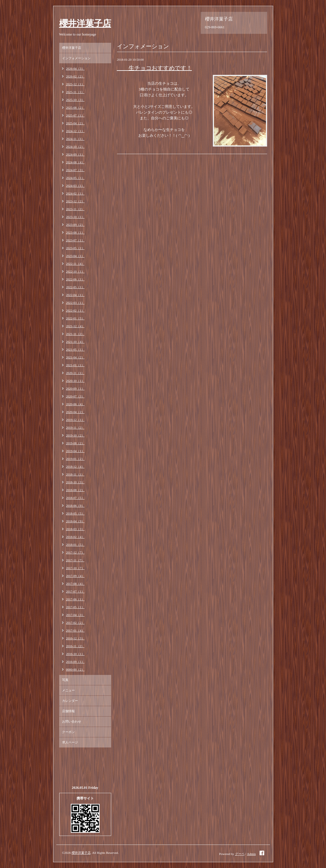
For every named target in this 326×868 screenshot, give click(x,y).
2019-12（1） (75, 420)
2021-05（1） (75, 349)
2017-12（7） (75, 552)
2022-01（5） (75, 318)
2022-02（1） (75, 310)
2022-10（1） (75, 271)
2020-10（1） (75, 381)
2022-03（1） (75, 303)
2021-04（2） (75, 357)
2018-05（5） (75, 513)
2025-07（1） (75, 115)
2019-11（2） (75, 427)
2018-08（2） (75, 490)
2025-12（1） (75, 84)
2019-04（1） (75, 451)
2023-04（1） (75, 256)
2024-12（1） (75, 131)
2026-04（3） (75, 69)
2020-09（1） (75, 388)
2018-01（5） (75, 545)
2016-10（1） (75, 654)
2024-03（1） (75, 186)
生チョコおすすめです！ (154, 68)
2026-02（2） (75, 76)
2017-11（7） (75, 560)
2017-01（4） (75, 630)
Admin (251, 854)
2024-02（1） (75, 193)
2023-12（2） (75, 201)
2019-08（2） (75, 443)
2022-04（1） (75, 295)
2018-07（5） (75, 498)
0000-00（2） (75, 669)
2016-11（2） (75, 646)
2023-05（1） (75, 248)
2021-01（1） (75, 365)
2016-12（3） (75, 638)
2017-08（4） (75, 584)
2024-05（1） (75, 178)
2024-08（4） (75, 162)
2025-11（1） (75, 92)
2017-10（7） (75, 568)
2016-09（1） (75, 662)
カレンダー (70, 701)
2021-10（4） (75, 342)
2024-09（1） (75, 154)
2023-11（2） (75, 209)
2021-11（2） (75, 334)
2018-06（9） (75, 506)
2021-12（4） (75, 326)
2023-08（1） (75, 232)
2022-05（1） (75, 287)
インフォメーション (76, 58)
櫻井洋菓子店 (85, 23)
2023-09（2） (75, 225)
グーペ (240, 854)
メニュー (68, 690)
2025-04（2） (75, 123)
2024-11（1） (75, 139)
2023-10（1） (75, 217)
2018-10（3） (75, 482)
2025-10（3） (75, 100)
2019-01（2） (75, 459)
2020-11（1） (75, 373)
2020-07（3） (75, 396)
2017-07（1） (75, 591)
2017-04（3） (75, 615)
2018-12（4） (75, 467)
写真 (65, 680)
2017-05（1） (75, 607)
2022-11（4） (75, 264)
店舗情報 (68, 711)
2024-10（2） (75, 147)
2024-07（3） (75, 170)
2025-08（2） (75, 108)
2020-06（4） (75, 404)
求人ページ (70, 742)
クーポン (68, 732)
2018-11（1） (75, 474)
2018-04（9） (75, 521)
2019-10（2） (75, 435)
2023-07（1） (75, 240)
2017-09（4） (75, 576)
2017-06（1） (75, 599)
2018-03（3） (75, 529)
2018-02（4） (75, 537)
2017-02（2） (75, 623)
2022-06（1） (75, 279)
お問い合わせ (72, 721)
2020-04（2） (75, 412)
